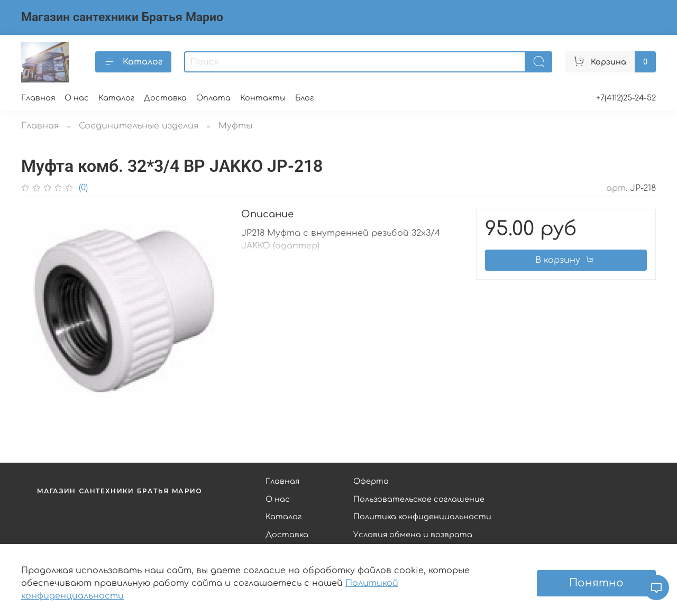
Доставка (165, 98)
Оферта (371, 481)
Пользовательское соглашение (419, 499)
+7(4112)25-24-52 (626, 98)
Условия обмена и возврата (413, 535)
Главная (38, 98)
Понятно (596, 583)
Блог (304, 98)
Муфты (235, 126)
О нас (77, 98)
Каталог (133, 62)
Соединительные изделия (139, 126)
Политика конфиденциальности (422, 517)
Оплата (213, 98)
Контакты (263, 98)
